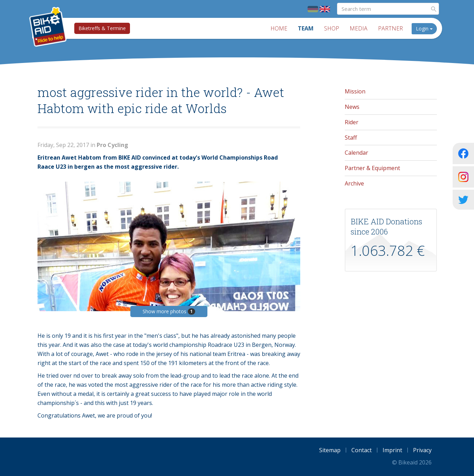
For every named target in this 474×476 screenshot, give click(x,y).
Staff (351, 138)
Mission (355, 91)
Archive (354, 183)
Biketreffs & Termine (102, 28)
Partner (390, 28)
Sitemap (330, 450)
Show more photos (169, 311)
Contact (362, 450)
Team (306, 28)
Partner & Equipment (372, 168)
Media (359, 28)
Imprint (392, 450)
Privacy (422, 450)
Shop (332, 28)
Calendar (356, 153)
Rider (352, 122)
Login (424, 29)
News (352, 107)
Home (279, 28)
